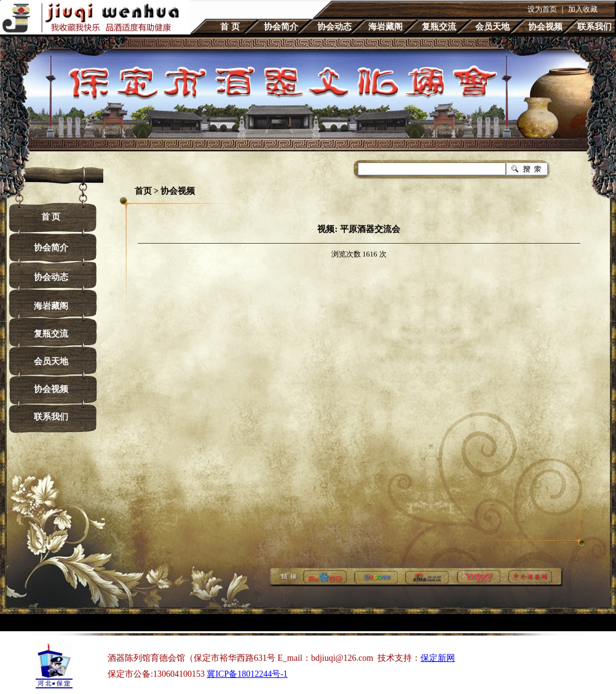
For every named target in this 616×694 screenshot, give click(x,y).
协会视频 (545, 27)
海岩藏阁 (385, 27)
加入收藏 (583, 9)
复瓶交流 (439, 27)
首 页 (230, 27)
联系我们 (594, 27)
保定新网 (438, 658)
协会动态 (334, 27)
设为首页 (542, 9)
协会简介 (281, 27)
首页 (143, 191)
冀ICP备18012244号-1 (247, 674)
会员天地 (492, 27)
